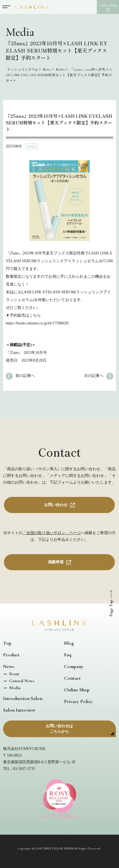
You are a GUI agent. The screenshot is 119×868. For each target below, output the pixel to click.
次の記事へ (94, 376)
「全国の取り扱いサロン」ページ (52, 533)
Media (32, 146)
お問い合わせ (56, 505)
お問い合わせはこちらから (59, 729)
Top (7, 643)
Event (14, 674)
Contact (72, 678)
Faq (68, 655)
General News (21, 681)
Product (11, 655)
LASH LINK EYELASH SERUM (54, 849)
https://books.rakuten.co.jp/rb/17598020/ (37, 323)
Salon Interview (19, 710)
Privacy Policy (78, 701)
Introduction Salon (23, 698)
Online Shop (77, 690)
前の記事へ (25, 376)
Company (74, 666)
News (8, 666)
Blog (69, 643)
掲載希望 (56, 562)
